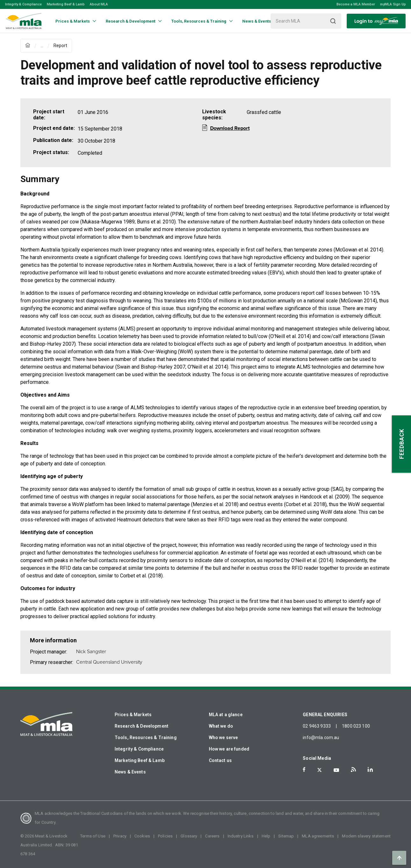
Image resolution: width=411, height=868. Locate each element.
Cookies (142, 836)
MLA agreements (318, 836)
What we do (221, 726)
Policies (165, 836)
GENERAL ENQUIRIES (325, 715)
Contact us (220, 760)
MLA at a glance (226, 715)
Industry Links (241, 836)
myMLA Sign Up (393, 4)
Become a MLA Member (356, 4)
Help (266, 836)
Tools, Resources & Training (146, 737)
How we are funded (229, 749)
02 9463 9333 (317, 726)
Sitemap (286, 836)
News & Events (130, 772)
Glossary (189, 836)
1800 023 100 (356, 726)
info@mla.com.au (321, 737)
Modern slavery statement (366, 836)
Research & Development (142, 726)
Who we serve (223, 737)
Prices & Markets (133, 715)
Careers (212, 836)
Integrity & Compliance (23, 4)
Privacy (120, 836)
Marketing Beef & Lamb (66, 4)
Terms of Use (93, 836)
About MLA (99, 4)
